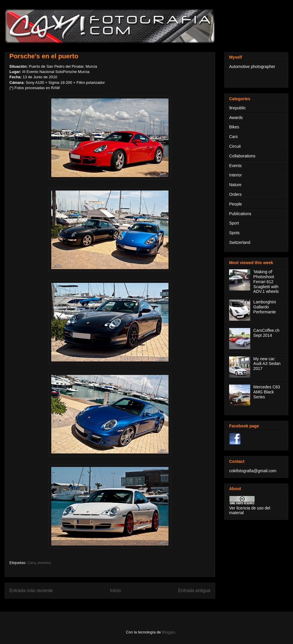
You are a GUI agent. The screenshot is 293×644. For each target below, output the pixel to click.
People (236, 204)
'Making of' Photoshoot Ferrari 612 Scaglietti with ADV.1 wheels (266, 282)
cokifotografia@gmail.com (253, 471)
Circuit (235, 146)
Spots (234, 233)
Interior (236, 175)
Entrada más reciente (31, 591)
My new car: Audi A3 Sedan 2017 (267, 364)
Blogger (168, 632)
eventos (44, 563)
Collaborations (242, 156)
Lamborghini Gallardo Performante (265, 307)
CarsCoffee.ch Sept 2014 (266, 333)
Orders (235, 194)
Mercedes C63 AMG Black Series (267, 392)
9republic (237, 108)
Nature (235, 185)
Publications (240, 214)
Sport (234, 223)
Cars (31, 563)
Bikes (234, 127)
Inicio (115, 591)
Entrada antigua (194, 591)
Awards (236, 118)
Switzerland (240, 242)
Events (235, 166)
